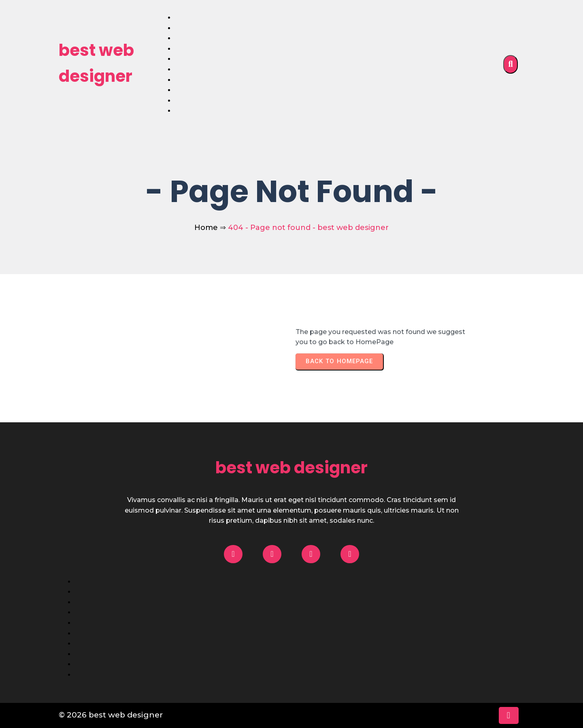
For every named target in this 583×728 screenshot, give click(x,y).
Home (206, 228)
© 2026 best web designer (111, 715)
